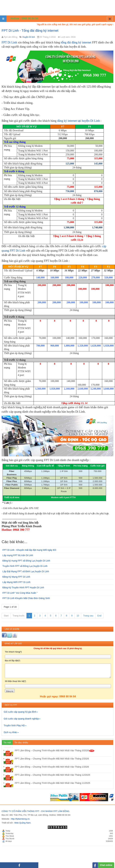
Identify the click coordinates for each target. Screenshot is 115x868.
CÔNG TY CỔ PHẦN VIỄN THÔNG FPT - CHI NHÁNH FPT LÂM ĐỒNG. (36, 811)
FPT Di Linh (9, 42)
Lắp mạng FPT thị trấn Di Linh (18, 555)
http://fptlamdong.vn (20, 819)
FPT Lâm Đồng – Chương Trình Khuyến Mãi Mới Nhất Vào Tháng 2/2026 (52, 765)
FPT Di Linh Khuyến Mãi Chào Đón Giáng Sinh (26, 598)
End (99, 616)
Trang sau (88, 616)
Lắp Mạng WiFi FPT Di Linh (16, 582)
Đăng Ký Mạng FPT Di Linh (16, 577)
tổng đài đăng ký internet (76, 42)
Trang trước (19, 616)
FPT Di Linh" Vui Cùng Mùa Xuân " (20, 593)
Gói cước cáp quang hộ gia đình (21, 712)
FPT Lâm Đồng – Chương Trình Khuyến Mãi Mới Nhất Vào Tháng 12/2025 (52, 781)
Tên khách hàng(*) (13, 652)
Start (6, 616)
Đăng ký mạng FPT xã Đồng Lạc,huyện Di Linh (26, 561)
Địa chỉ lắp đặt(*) (13, 661)
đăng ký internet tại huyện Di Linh (78, 121)
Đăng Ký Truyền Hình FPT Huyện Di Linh (23, 587)
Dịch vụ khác (11, 732)
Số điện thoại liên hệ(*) (15, 681)
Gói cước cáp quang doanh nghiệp (22, 719)
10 (78, 616)
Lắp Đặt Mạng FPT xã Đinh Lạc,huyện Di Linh (26, 571)
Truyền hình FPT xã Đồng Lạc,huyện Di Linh (25, 566)
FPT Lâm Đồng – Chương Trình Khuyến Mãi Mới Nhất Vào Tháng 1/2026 (52, 773)
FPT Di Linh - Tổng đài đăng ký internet (30, 31)
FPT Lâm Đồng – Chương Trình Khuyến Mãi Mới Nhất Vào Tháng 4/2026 (55, 749)
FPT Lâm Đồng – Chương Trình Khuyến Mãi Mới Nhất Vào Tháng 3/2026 (55, 757)
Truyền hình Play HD (15, 725)
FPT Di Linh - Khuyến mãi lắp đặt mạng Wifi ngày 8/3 (29, 550)
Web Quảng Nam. (23, 823)
